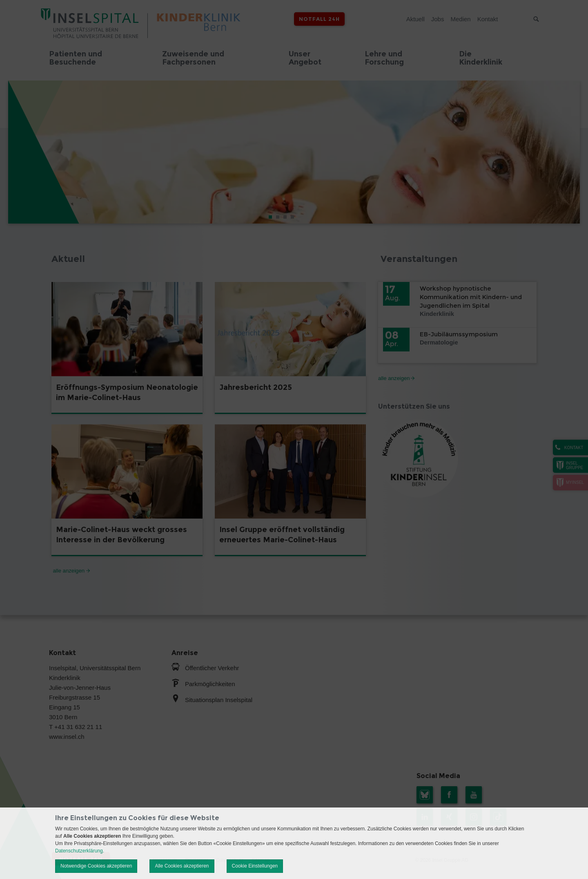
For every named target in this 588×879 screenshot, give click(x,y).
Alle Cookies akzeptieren (182, 866)
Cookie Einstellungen (255, 866)
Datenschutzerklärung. (80, 851)
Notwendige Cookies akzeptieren (96, 866)
